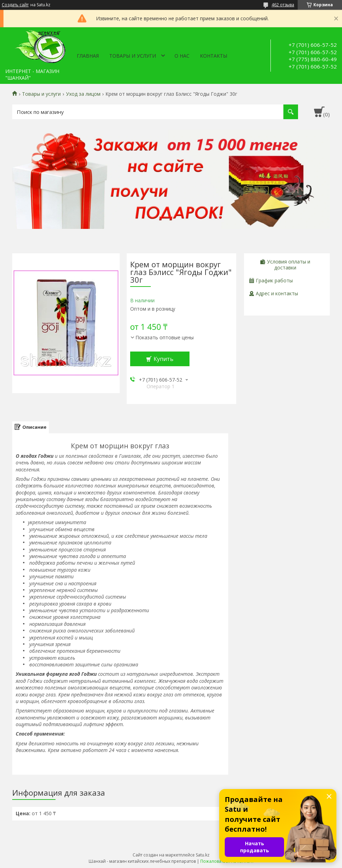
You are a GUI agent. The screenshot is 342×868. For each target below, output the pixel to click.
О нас (182, 56)
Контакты (214, 56)
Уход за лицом (83, 94)
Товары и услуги (133, 56)
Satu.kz (203, 855)
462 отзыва (283, 5)
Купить (163, 359)
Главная (88, 56)
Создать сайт (15, 5)
